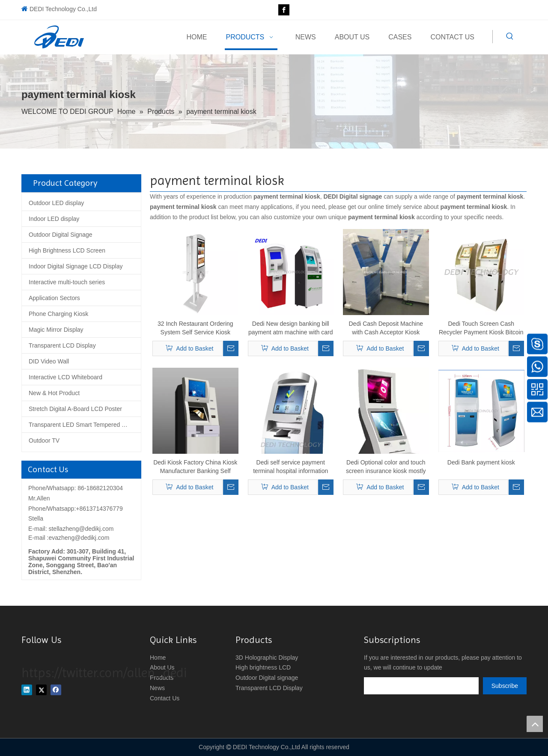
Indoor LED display (54, 219)
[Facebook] (284, 10)
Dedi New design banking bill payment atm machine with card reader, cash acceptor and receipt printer (291, 328)
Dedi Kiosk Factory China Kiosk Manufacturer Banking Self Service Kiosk (195, 467)
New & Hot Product (54, 393)
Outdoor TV (44, 441)
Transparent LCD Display (62, 345)
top (535, 724)
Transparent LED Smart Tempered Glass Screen (85, 425)
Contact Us (165, 698)
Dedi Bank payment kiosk (481, 462)
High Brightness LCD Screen (67, 250)
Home (158, 658)
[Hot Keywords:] (510, 36)
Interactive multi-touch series (67, 282)
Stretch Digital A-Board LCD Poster (75, 409)
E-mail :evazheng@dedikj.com (69, 538)
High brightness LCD (263, 667)
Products (162, 678)
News (157, 688)
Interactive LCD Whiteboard (66, 377)
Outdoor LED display (56, 203)
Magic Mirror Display (56, 330)
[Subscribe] (505, 686)
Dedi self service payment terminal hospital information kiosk (290, 467)
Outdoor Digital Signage (61, 235)
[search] (421, 686)
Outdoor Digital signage (267, 678)
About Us (162, 667)
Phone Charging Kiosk (58, 314)
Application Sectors (54, 298)
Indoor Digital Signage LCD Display (76, 266)
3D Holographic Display (267, 658)
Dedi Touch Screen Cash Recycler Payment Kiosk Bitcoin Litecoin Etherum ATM (481, 328)
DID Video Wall (49, 361)
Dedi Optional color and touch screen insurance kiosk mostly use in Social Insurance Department (386, 467)
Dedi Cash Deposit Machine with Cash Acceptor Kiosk (386, 328)
